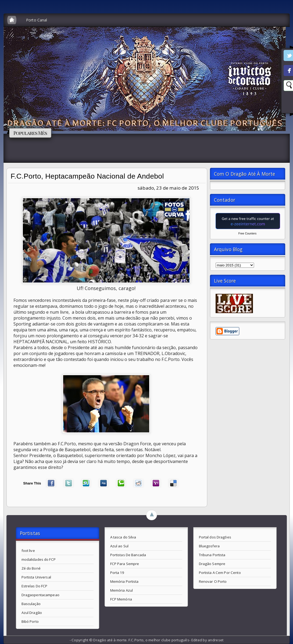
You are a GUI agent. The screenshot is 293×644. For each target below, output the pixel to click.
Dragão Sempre (212, 564)
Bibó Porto (30, 621)
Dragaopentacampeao (40, 595)
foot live (28, 551)
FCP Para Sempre (125, 564)
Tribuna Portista (212, 555)
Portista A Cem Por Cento (220, 573)
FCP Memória (121, 599)
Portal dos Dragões (215, 537)
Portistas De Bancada (128, 555)
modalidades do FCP (39, 559)
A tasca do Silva (123, 537)
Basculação (31, 604)
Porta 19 (117, 573)
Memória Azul (122, 590)
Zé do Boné (31, 568)
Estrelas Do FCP (35, 586)
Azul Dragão (32, 613)
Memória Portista (124, 581)
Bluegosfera (209, 546)
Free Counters (247, 234)
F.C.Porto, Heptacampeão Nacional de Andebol (87, 176)
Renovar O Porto (213, 581)
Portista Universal (36, 577)
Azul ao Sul (119, 546)
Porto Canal (37, 20)
